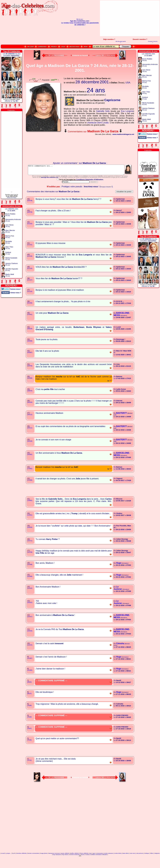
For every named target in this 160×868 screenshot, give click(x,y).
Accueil (3, 865)
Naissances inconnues (54, 865)
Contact (87, 866)
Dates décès (125, 865)
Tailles (152, 865)
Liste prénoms (140, 865)
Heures (82, 866)
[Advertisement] (131, 18)
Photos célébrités (84, 865)
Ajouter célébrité (65, 865)
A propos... (8, 865)
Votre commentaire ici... (80, 171)
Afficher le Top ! (12, 101)
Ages (94, 865)
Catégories (157, 865)
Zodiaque (147, 865)
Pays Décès (65, 866)
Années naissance (109, 865)
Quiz (90, 865)
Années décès (118, 865)
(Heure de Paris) (12, 198)
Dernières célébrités (21, 865)
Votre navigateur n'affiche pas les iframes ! (44, 147)
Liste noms (132, 865)
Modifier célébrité (74, 865)
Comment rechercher (74, 866)
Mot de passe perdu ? (121, 42)
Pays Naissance (57, 866)
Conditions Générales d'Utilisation (90, 191)
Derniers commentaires (33, 865)
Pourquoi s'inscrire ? (153, 42)
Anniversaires (100, 865)
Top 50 (14, 865)
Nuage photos (44, 865)
